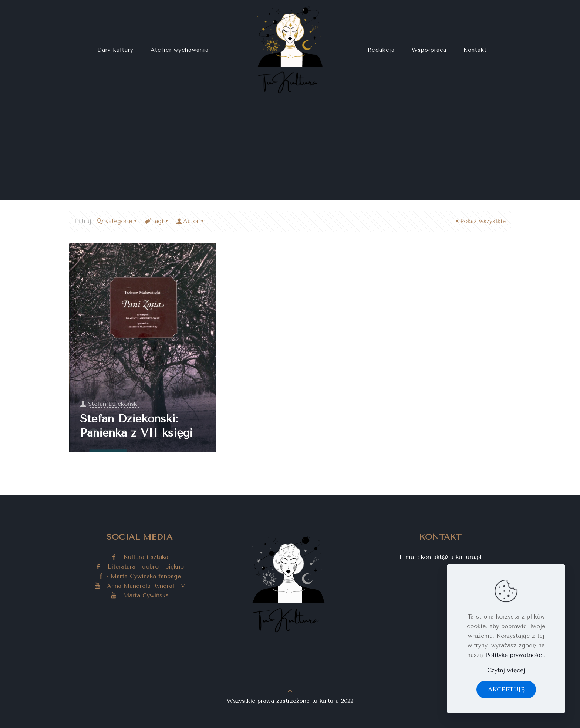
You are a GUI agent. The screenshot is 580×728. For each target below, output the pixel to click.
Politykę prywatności (515, 655)
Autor (190, 221)
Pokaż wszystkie (480, 221)
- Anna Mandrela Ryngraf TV (140, 586)
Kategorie (117, 221)
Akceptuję (506, 689)
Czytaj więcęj (506, 670)
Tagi (157, 221)
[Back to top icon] (290, 691)
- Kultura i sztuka (140, 557)
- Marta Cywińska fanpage (139, 576)
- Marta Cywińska (140, 595)
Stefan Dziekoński (113, 404)
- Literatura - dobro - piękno (139, 567)
